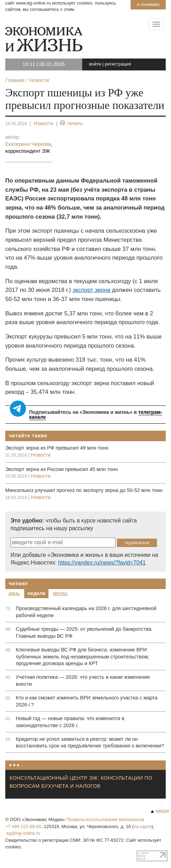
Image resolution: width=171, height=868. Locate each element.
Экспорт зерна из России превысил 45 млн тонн (62, 469)
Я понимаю (148, 4)
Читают (19, 583)
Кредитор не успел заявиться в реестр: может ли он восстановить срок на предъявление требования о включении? (90, 743)
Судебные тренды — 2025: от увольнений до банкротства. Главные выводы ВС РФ (84, 633)
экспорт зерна (91, 290)
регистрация (118, 64)
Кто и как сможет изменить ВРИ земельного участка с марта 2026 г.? (87, 701)
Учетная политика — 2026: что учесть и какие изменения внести (83, 681)
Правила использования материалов (105, 819)
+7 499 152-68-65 (23, 826)
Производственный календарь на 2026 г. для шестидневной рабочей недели (86, 612)
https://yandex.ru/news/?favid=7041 (102, 563)
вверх (160, 811)
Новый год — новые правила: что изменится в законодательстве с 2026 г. (70, 722)
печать (71, 124)
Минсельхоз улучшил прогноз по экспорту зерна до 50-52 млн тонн (84, 490)
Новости (44, 123)
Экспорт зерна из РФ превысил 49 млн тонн (57, 448)
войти (95, 64)
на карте (143, 826)
